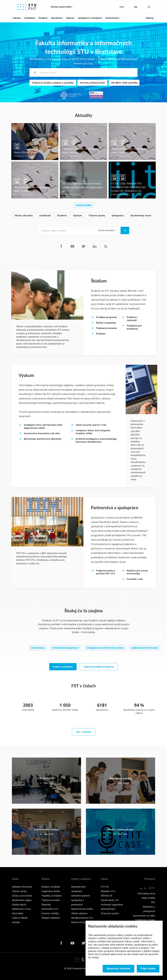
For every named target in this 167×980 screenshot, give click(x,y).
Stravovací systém (110, 913)
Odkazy (149, 18)
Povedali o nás (135, 579)
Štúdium (101, 334)
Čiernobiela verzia (146, 893)
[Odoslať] (125, 230)
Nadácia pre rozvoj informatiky (137, 572)
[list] (83, 216)
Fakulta (17, 18)
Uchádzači (29, 18)
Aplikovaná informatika (145, 648)
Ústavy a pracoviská (61, 7)
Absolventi (57, 18)
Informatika (38, 648)
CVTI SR (105, 887)
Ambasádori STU (50, 909)
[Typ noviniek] (108, 230)
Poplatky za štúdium (52, 896)
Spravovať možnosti (118, 969)
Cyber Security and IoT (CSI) (91, 425)
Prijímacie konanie (106, 328)
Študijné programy (106, 317)
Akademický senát (141, 215)
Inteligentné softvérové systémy (105, 648)
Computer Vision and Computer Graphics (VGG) (93, 432)
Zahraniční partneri (80, 896)
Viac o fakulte (84, 732)
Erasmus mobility (50, 913)
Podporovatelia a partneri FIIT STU (106, 572)
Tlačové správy (97, 215)
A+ (145, 888)
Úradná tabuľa (19, 905)
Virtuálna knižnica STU (82, 918)
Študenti (43, 18)
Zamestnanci (112, 18)
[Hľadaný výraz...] (83, 72)
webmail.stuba (108, 909)
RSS (153, 902)
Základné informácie (22, 887)
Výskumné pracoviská (82, 909)
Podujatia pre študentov (134, 327)
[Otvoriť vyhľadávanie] (149, 7)
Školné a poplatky (106, 323)
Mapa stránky (148, 898)
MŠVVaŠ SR (106, 896)
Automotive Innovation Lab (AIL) (42, 433)
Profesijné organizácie (112, 905)
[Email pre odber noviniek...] (66, 230)
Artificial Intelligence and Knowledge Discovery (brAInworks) (96, 440)
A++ (152, 888)
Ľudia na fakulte (20, 918)
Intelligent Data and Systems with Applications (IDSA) (43, 426)
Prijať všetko (148, 969)
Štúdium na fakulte (51, 887)
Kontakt (16, 922)
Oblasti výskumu (79, 913)
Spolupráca (118, 215)
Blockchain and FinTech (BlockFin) (43, 439)
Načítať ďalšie (84, 205)
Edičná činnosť (78, 922)
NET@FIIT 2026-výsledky (125, 83)
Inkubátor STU (108, 891)
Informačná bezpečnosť (65, 648)
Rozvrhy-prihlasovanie (92, 83)
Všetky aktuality (24, 215)
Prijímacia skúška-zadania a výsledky (53, 83)
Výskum (70, 18)
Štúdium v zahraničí (132, 319)
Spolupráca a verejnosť (90, 18)
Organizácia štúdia (51, 891)
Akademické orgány (22, 900)
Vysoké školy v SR (110, 900)
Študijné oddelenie (51, 918)
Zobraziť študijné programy (99, 667)
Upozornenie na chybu (144, 916)
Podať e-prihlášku (63, 667)
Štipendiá (46, 905)
